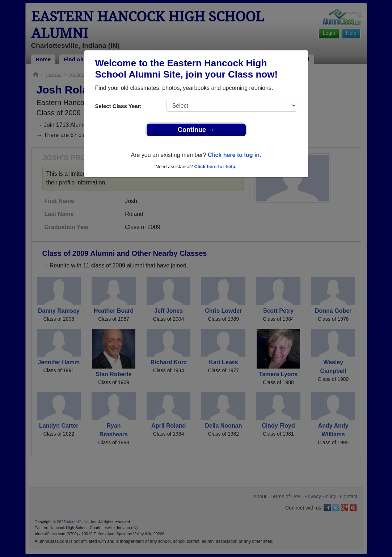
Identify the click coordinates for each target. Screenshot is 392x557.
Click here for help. (215, 167)
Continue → (196, 130)
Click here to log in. (235, 155)
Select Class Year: (119, 106)
